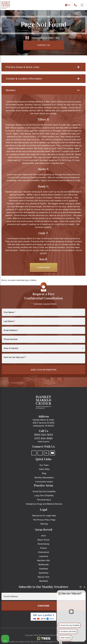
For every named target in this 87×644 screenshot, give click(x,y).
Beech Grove (43, 540)
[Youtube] (52, 453)
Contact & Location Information (43, 79)
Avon (44, 536)
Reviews (43, 90)
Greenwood (44, 552)
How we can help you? (15, 357)
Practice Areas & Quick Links (43, 67)
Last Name (9, 321)
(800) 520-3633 (43, 435)
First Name (10, 312)
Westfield (43, 581)
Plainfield (43, 569)
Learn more (43, 267)
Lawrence (43, 556)
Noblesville (43, 565)
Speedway (43, 573)
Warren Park (44, 577)
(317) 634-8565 (43, 438)
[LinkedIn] (40, 453)
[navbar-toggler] (82, 5)
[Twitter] (46, 453)
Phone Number (11, 339)
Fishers (43, 548)
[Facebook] (34, 453)
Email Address (11, 330)
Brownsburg (43, 544)
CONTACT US (43, 45)
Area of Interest (11, 348)
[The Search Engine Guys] (44, 638)
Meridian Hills (43, 560)
